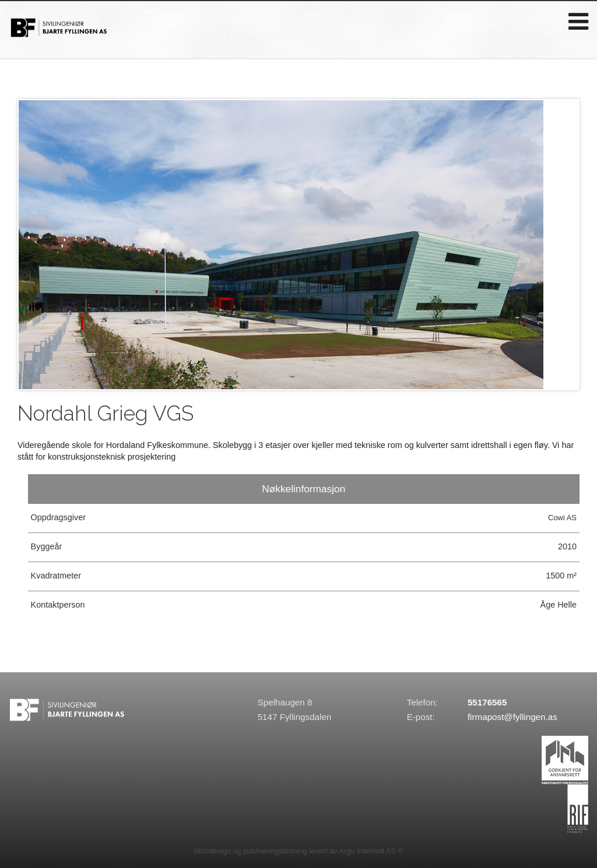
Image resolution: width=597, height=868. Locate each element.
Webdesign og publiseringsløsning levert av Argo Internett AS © (298, 851)
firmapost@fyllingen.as (512, 717)
